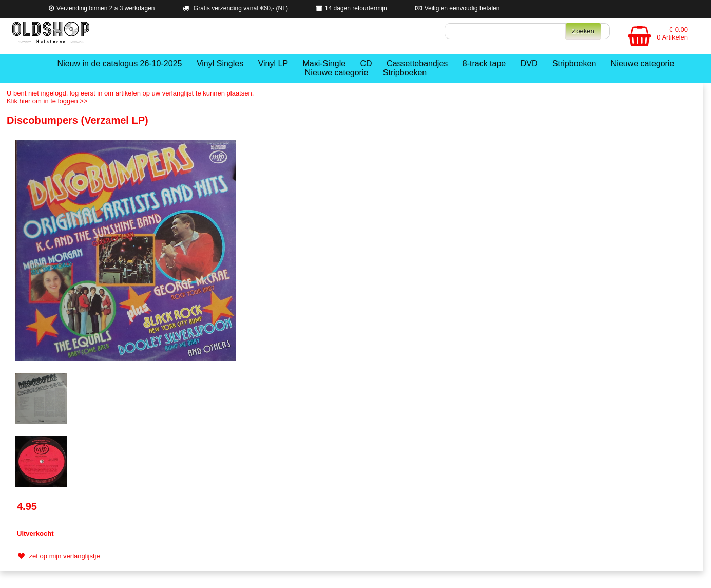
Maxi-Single (324, 63)
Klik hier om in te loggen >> (47, 101)
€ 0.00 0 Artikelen (672, 33)
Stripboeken (574, 63)
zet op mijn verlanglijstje (58, 556)
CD (366, 63)
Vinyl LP (273, 63)
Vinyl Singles (220, 63)
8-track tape (484, 63)
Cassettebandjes (417, 63)
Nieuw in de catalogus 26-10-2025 (120, 63)
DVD (529, 63)
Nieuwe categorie (643, 63)
